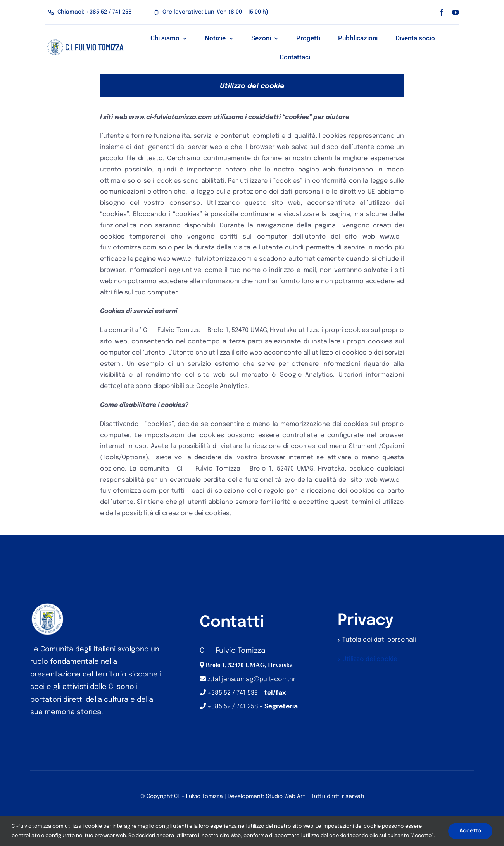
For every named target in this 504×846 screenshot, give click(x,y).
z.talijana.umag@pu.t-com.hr (251, 679)
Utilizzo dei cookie (370, 659)
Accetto (470, 831)
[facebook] (442, 12)
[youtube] (456, 12)
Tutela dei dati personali (379, 640)
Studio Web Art (286, 796)
